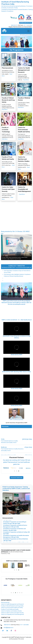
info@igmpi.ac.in (9, 628)
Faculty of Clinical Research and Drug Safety (12, 606)
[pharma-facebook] (11, 631)
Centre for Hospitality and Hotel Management (12, 614)
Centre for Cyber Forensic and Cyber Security (12, 613)
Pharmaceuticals (5, 602)
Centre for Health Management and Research (12, 604)
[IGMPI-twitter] (3, 631)
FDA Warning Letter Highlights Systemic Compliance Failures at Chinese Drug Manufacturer (17, 275)
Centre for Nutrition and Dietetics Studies (11, 611)
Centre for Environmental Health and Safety (12, 608)
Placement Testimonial (16, 478)
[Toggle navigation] (28, 31)
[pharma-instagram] (15, 631)
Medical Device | (9, 268)
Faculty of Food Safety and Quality (10, 609)
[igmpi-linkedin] (7, 631)
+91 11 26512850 (28, 25)
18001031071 (14, 25)
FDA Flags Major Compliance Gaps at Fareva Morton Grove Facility (17, 271)
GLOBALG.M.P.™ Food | (19, 268)
